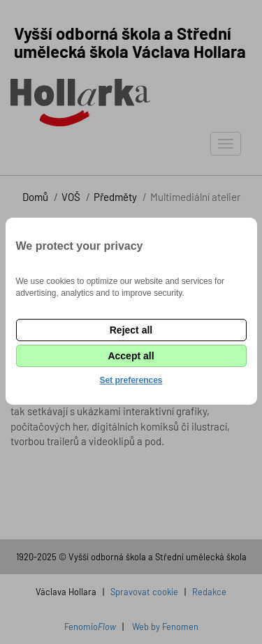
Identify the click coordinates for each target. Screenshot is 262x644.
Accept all (131, 356)
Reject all (131, 330)
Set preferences (131, 380)
